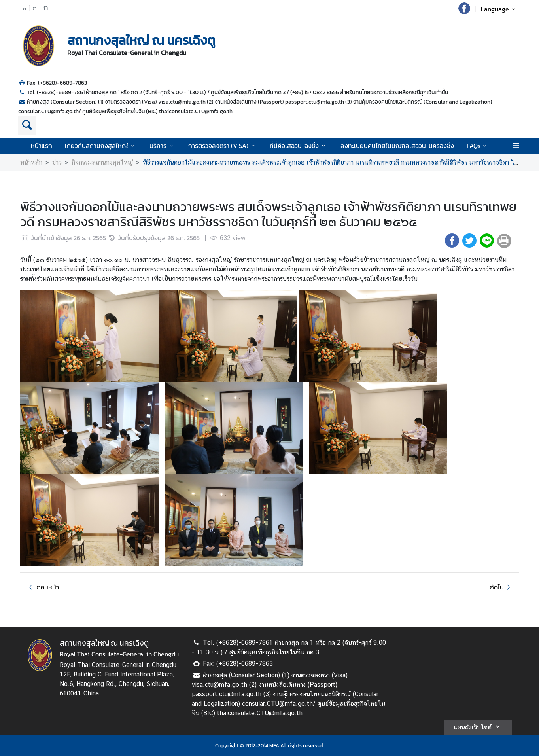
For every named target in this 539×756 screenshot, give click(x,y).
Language (499, 9)
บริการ (162, 146)
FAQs (478, 146)
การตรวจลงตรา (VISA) (223, 146)
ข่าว (57, 162)
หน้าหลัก (31, 162)
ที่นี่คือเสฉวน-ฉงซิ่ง (299, 146)
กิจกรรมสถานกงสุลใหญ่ (102, 162)
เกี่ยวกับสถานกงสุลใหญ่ (101, 146)
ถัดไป (501, 587)
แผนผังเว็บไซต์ (478, 726)
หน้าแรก (42, 146)
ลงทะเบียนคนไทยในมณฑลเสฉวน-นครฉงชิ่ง (397, 146)
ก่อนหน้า (43, 587)
